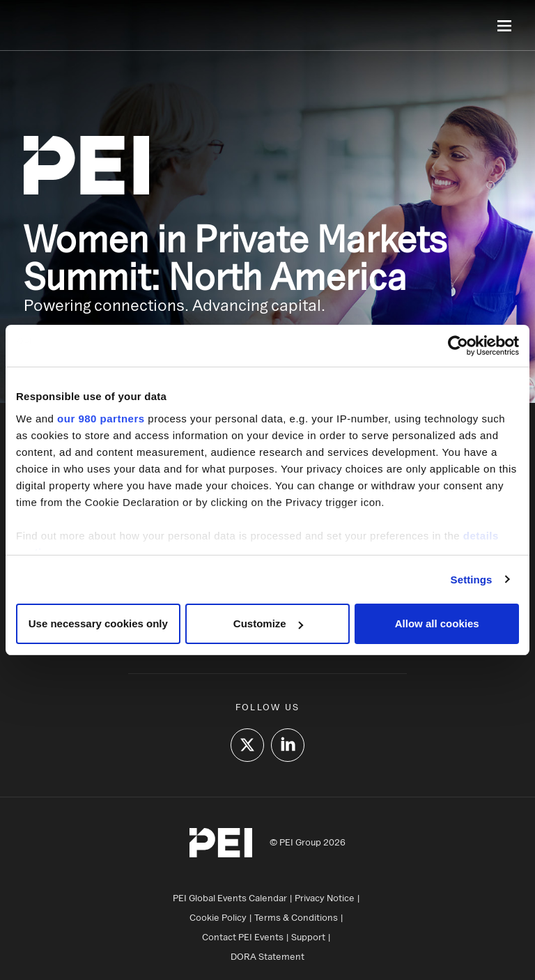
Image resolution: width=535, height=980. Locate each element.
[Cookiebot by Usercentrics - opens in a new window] (458, 346)
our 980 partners (101, 419)
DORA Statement (267, 956)
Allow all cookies (437, 623)
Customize (268, 623)
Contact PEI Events (243, 937)
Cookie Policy (218, 917)
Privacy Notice (325, 898)
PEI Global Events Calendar (230, 898)
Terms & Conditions (296, 917)
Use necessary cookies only (98, 623)
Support (308, 937)
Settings (472, 580)
